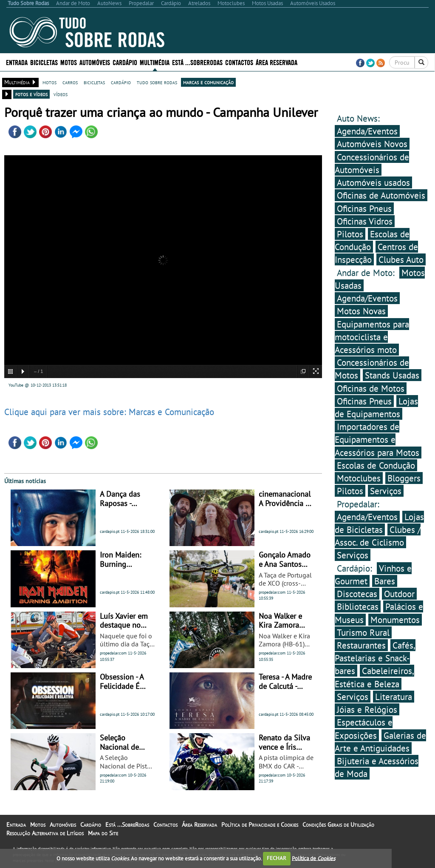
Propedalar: (358, 504)
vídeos (61, 94)
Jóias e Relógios (367, 709)
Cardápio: (356, 568)
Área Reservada (277, 62)
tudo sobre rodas (157, 82)
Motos (69, 62)
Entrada (17, 62)
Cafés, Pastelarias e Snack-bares (375, 658)
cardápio (121, 82)
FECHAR (277, 858)
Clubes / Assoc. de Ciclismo (378, 536)
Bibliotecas (358, 606)
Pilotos (350, 234)
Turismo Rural (363, 632)
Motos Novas (361, 311)
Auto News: (358, 118)
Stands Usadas (392, 375)
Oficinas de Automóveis (381, 195)
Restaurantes (361, 645)
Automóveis (95, 62)
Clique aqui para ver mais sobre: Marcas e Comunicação (109, 412)
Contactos (239, 62)
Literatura (394, 697)
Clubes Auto (401, 259)
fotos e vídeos (31, 94)
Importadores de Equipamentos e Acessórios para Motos (377, 439)
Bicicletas (44, 62)
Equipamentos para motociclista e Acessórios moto (372, 337)
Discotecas (357, 594)
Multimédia (155, 62)
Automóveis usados (373, 182)
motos (49, 82)
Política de (314, 858)
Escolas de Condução (372, 240)
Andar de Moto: (367, 273)
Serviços (386, 491)
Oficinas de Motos (371, 388)
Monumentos (395, 620)
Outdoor (399, 594)
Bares (385, 581)
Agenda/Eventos (367, 131)
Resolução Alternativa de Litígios (45, 833)
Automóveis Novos (372, 144)
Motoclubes (359, 478)
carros (70, 82)
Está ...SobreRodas (197, 62)
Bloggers (404, 478)
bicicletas (94, 82)
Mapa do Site (103, 833)
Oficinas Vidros (365, 221)
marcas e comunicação (208, 82)
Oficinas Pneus (364, 208)
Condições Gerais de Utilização (338, 825)
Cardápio (125, 62)
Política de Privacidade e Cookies (260, 825)
